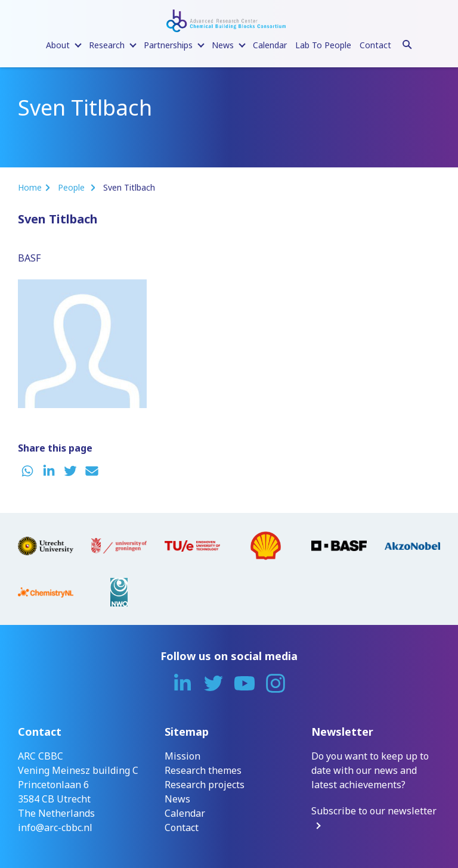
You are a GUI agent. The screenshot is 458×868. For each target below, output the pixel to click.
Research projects (205, 785)
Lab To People (323, 45)
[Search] (407, 43)
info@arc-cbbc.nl (55, 827)
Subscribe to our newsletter (374, 811)
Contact (375, 45)
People (72, 187)
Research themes (203, 770)
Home (30, 187)
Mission (182, 756)
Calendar (270, 45)
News (177, 799)
